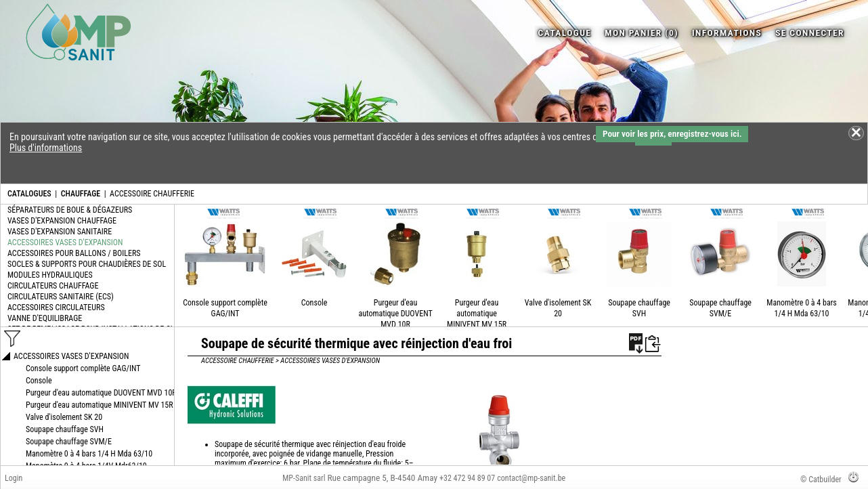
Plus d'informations (46, 148)
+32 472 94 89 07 (467, 478)
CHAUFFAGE (81, 194)
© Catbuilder (821, 480)
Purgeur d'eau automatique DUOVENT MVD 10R (395, 314)
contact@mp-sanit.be (531, 478)
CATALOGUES (29, 194)
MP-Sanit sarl (304, 478)
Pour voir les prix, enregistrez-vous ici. (672, 134)
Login (14, 478)
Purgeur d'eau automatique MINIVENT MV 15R (477, 314)
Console (314, 303)
